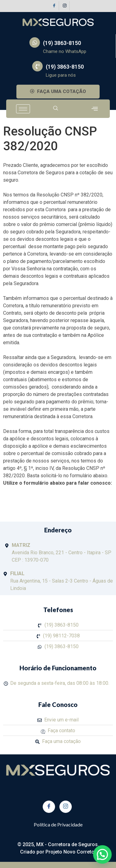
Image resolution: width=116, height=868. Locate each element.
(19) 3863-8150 (62, 43)
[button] (102, 854)
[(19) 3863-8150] (35, 42)
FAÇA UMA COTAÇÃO (58, 91)
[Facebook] (54, 6)
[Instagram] (65, 6)
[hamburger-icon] (23, 109)
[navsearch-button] (56, 109)
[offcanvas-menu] (95, 109)
